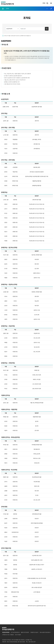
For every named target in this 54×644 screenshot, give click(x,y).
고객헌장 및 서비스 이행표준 (8, 635)
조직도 (27, 9)
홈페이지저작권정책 (25, 632)
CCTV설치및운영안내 (15, 632)
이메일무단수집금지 (34, 632)
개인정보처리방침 (6, 632)
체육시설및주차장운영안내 (45, 632)
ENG (44, 3)
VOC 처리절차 (18, 635)
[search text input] (32, 29)
